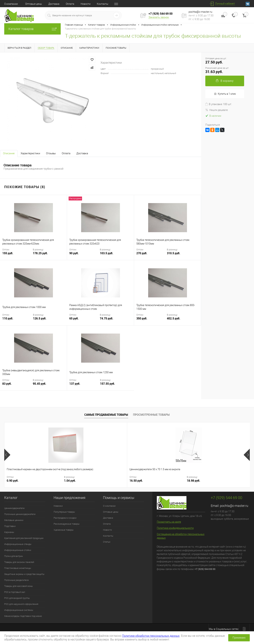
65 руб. (84, 321)
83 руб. (17, 386)
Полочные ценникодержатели (20, 514)
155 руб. (17, 255)
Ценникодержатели (14, 508)
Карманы (9, 532)
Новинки (58, 506)
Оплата (70, 4)
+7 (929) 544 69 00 (161, 14)
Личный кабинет (225, 4)
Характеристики (30, 153)
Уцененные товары (64, 530)
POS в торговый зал (15, 592)
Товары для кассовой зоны (19, 586)
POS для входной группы (17, 598)
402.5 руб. (174, 318)
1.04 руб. (40, 481)
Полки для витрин (13, 556)
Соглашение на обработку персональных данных (181, 536)
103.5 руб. (107, 253)
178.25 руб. (40, 253)
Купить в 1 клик (225, 94)
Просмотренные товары (151, 415)
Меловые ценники (14, 520)
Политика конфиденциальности (175, 528)
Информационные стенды (18, 544)
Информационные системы (19, 610)
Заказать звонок (159, 17)
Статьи (107, 542)
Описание (9, 153)
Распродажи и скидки (65, 518)
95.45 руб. (40, 384)
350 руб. (151, 321)
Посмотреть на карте (169, 522)
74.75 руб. (107, 318)
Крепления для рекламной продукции (24, 538)
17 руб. (196, 481)
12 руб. (134, 481)
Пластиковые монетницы (18, 568)
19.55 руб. (225, 481)
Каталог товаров (32, 29)
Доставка (54, 4)
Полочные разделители (16, 580)
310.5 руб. (174, 253)
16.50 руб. (75, 481)
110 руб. (17, 321)
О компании (11, 4)
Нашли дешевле (217, 110)
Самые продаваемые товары (106, 415)
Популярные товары (64, 512)
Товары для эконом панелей (19, 562)
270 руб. (151, 255)
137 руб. (84, 386)
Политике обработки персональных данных (151, 636)
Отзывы (51, 153)
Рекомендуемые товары (67, 524)
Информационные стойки (18, 550)
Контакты (103, 4)
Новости (86, 4)
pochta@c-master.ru (200, 12)
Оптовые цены (34, 4)
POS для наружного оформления (21, 604)
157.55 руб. (108, 384)
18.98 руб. (103, 481)
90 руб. (84, 255)
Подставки (10, 526)
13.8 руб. (163, 481)
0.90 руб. (13, 481)
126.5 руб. (40, 318)
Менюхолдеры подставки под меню (23, 616)
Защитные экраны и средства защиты (24, 574)
